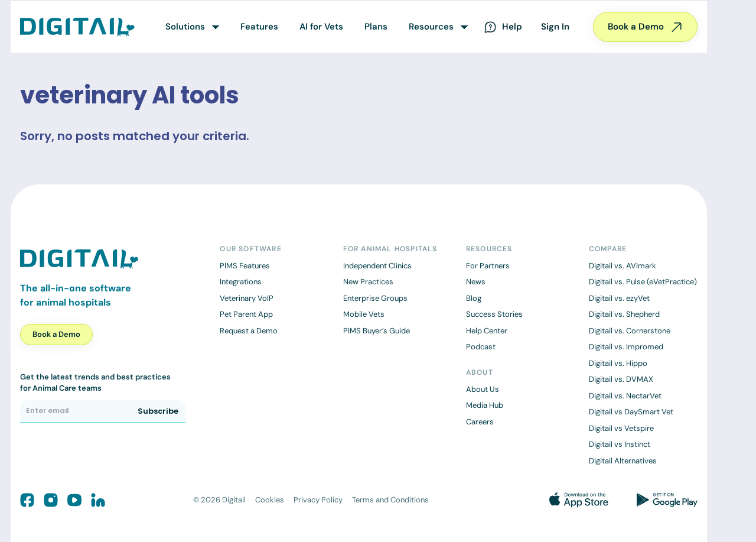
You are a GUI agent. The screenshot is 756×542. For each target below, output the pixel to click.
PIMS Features (245, 266)
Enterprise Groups (375, 298)
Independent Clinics (377, 266)
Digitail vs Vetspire (621, 428)
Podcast (481, 347)
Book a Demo (645, 27)
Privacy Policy (318, 500)
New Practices (368, 282)
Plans (376, 27)
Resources (431, 27)
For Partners (488, 266)
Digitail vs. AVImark (623, 266)
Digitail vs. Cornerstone (630, 331)
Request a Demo (249, 331)
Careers (480, 422)
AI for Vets (321, 27)
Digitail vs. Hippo (618, 363)
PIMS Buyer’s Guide (377, 331)
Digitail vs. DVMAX (621, 379)
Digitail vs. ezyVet (619, 298)
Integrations (241, 282)
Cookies (270, 500)
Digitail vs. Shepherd (624, 314)
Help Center (487, 331)
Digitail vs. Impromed (626, 347)
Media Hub (485, 405)
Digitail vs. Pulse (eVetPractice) (643, 282)
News (476, 282)
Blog (474, 298)
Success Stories (494, 314)
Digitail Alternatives (623, 461)
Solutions (185, 27)
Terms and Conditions (390, 500)
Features (259, 27)
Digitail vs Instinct (620, 444)
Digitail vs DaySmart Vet (631, 412)
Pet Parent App (246, 314)
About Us (483, 389)
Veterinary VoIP (247, 298)
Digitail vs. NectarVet (625, 396)
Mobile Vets (364, 314)
